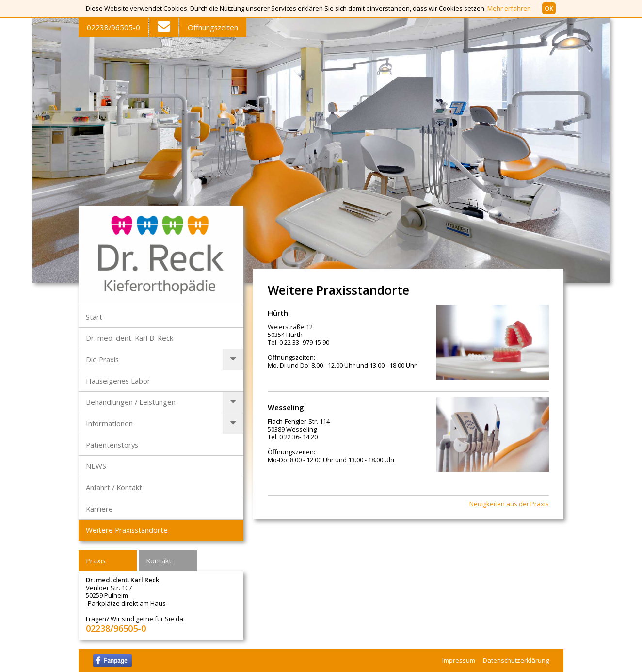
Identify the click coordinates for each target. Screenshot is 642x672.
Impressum (459, 660)
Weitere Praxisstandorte (127, 530)
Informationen (109, 423)
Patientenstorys (112, 445)
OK (549, 8)
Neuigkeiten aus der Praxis (509, 504)
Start (94, 317)
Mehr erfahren (509, 8)
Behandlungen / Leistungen (131, 402)
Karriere (99, 509)
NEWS (96, 466)
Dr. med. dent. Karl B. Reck (129, 338)
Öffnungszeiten (213, 27)
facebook (112, 661)
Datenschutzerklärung (516, 660)
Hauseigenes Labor (118, 381)
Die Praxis (102, 359)
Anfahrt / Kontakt (114, 487)
